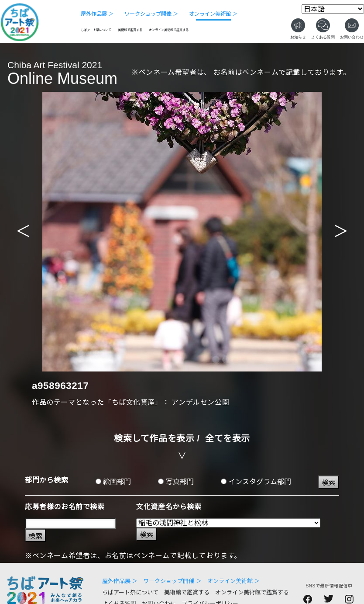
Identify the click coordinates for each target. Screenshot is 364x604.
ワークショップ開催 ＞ (151, 14)
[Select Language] (333, 9)
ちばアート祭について (96, 30)
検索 (329, 483)
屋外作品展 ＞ (97, 14)
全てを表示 (228, 438)
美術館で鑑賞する (130, 30)
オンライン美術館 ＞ (213, 14)
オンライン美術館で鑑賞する (169, 30)
